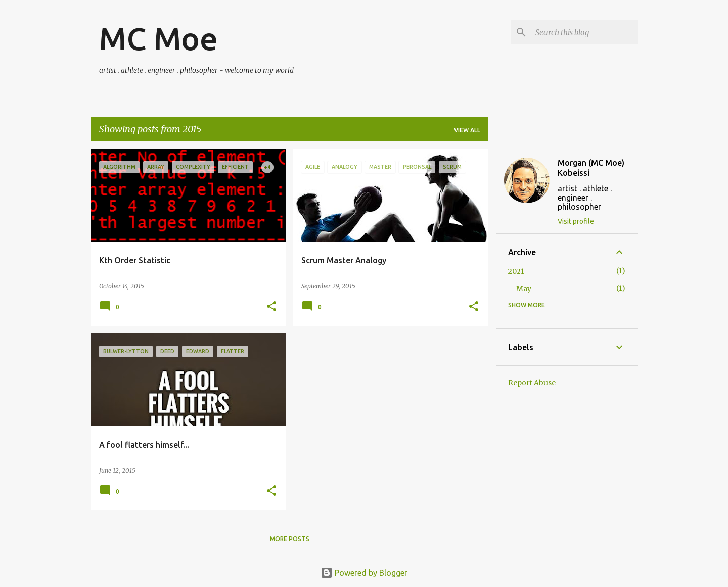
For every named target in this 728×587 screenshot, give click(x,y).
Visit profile (576, 221)
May (524, 289)
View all (467, 130)
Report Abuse (532, 383)
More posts (290, 539)
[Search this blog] (584, 32)
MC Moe (158, 38)
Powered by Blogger (364, 573)
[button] (271, 307)
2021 (516, 271)
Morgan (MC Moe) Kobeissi (591, 168)
